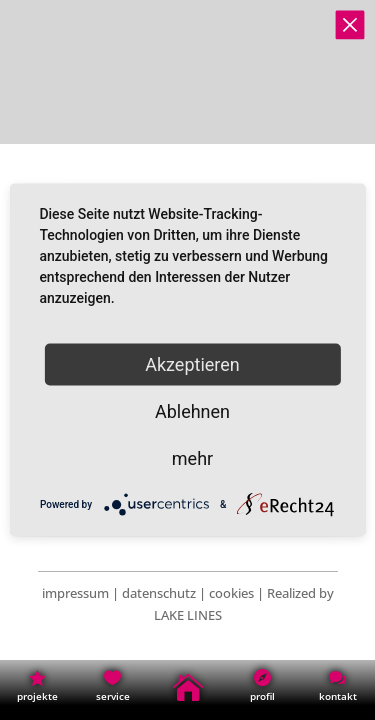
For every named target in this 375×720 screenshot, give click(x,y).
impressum (75, 593)
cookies (231, 593)
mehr (192, 458)
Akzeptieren (192, 364)
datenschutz (159, 593)
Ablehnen (192, 411)
